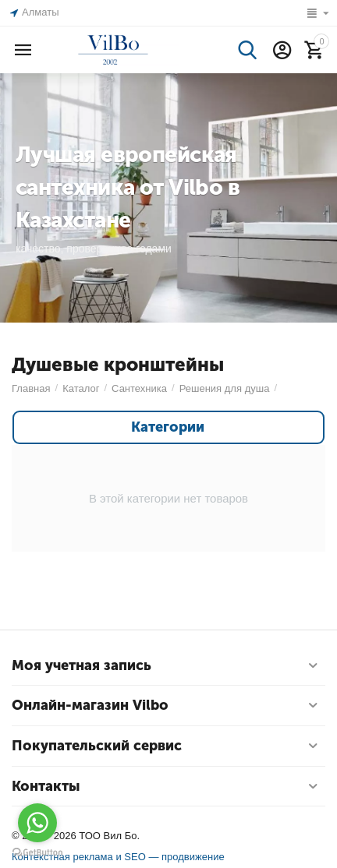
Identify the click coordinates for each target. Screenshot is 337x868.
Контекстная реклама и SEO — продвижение (118, 857)
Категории (168, 427)
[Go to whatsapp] (37, 823)
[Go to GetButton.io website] (37, 852)
